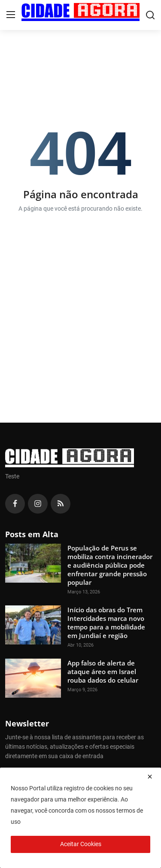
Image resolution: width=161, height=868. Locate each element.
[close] (150, 777)
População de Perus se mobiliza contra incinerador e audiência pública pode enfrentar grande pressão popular (110, 565)
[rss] (61, 504)
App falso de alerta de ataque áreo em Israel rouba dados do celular (103, 671)
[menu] (11, 15)
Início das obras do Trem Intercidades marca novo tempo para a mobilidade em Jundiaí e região (106, 623)
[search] (150, 15)
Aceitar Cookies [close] (81, 844)
